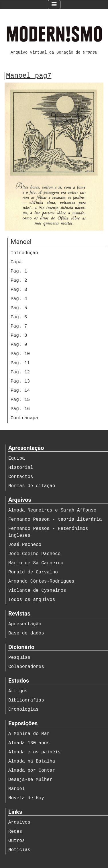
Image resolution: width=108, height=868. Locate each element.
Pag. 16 (20, 409)
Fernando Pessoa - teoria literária (55, 520)
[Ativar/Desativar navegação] (54, 5)
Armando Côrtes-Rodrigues (41, 581)
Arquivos (19, 822)
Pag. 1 (19, 271)
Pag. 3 (19, 290)
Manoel (17, 789)
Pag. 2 (19, 281)
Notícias (19, 850)
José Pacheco (25, 545)
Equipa (17, 459)
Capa (16, 262)
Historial (21, 468)
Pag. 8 (19, 336)
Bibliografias (26, 700)
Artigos (18, 691)
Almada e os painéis (34, 752)
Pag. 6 (19, 317)
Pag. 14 (20, 391)
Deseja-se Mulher (30, 780)
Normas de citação (32, 486)
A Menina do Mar (29, 734)
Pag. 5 (19, 308)
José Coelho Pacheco (34, 554)
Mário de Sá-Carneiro (36, 563)
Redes (15, 832)
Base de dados (26, 633)
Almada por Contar (32, 771)
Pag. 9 (19, 345)
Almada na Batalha (32, 761)
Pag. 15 (20, 400)
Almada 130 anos (29, 743)
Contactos (21, 477)
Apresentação (25, 624)
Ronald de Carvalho (33, 572)
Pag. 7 (19, 326)
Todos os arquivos (32, 600)
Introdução (24, 253)
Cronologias (23, 710)
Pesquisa (19, 658)
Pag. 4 (19, 299)
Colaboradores (26, 667)
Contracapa (24, 418)
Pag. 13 (20, 381)
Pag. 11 (20, 363)
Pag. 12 (20, 372)
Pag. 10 (20, 354)
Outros (17, 841)
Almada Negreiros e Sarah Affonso (52, 510)
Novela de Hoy (26, 798)
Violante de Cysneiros (37, 591)
